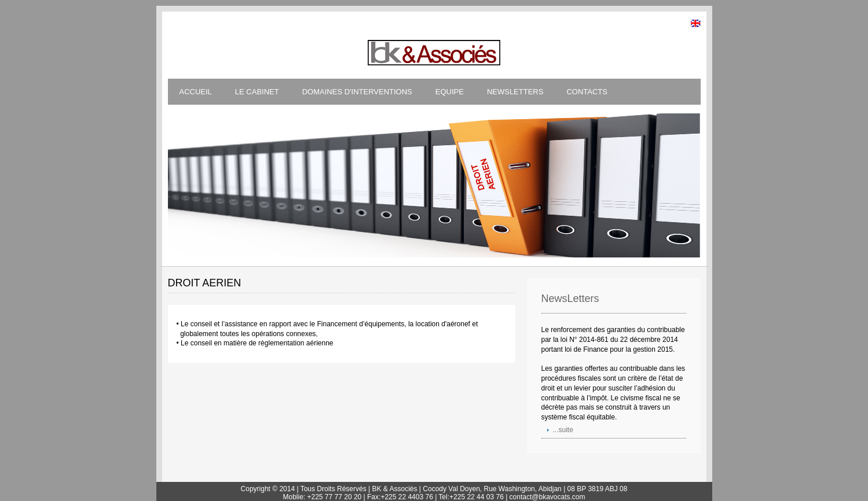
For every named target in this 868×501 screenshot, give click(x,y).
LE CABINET (257, 92)
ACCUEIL (196, 92)
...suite (563, 430)
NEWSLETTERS (515, 92)
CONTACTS (587, 92)
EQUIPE (450, 92)
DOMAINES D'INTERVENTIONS (357, 92)
